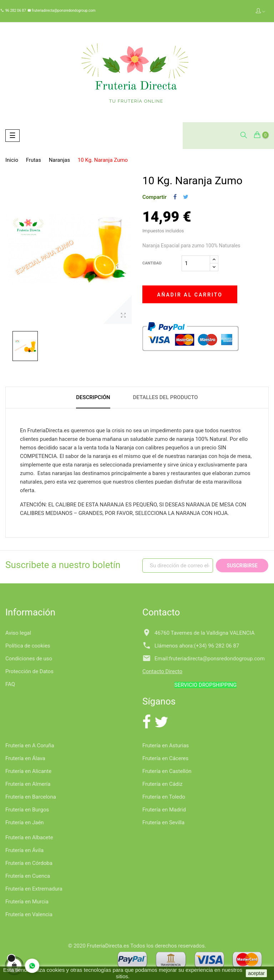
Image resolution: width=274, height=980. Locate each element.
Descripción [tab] (93, 397)
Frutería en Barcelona (31, 797)
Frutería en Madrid (164, 810)
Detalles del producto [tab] (165, 397)
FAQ (10, 684)
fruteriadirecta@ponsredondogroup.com (63, 11)
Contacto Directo (162, 671)
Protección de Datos (29, 671)
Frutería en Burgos (27, 810)
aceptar (256, 973)
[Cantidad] (196, 263)
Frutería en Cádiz (162, 784)
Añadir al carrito (190, 295)
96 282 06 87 (16, 11)
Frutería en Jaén (25, 822)
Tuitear (186, 197)
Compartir (175, 197)
